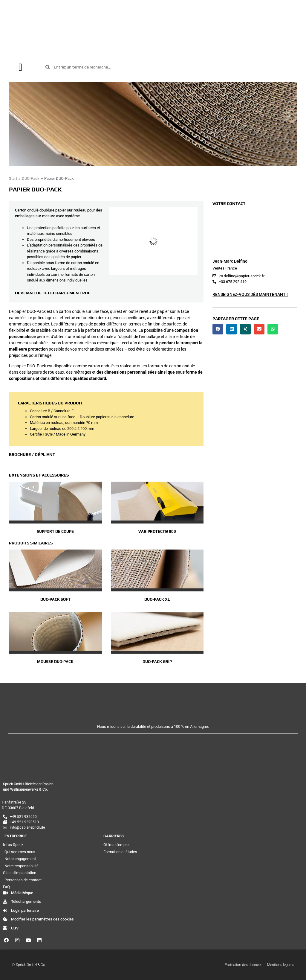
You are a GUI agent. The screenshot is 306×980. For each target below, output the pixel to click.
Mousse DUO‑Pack (55, 662)
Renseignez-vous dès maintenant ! (250, 294)
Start (13, 178)
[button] (21, 67)
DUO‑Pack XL (157, 599)
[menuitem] (147, 46)
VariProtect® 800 (157, 531)
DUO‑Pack (31, 178)
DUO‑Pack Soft (55, 599)
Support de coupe (55, 531)
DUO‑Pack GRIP (157, 662)
